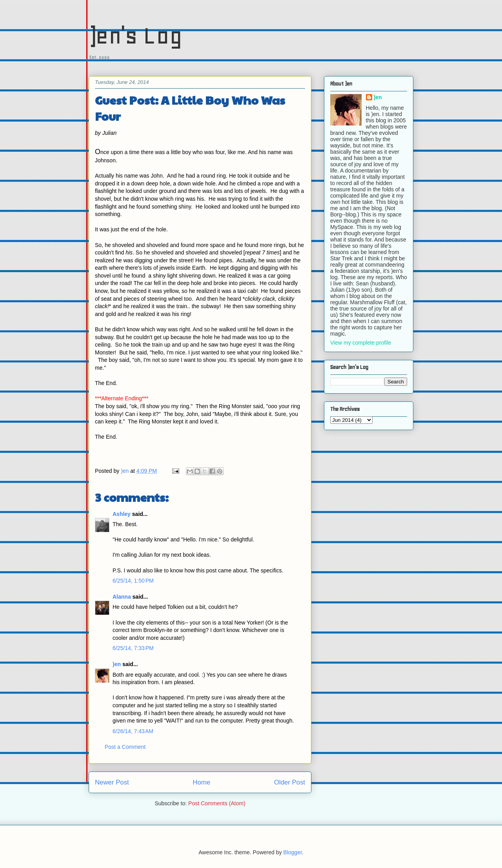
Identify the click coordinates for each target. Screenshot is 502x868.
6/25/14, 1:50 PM (133, 581)
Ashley (122, 514)
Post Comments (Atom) (217, 803)
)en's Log (136, 35)
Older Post (290, 782)
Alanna (122, 597)
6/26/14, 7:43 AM (133, 731)
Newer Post (112, 782)
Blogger (292, 852)
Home (201, 782)
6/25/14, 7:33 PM (133, 648)
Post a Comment (125, 747)
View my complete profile (361, 343)
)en (117, 664)
